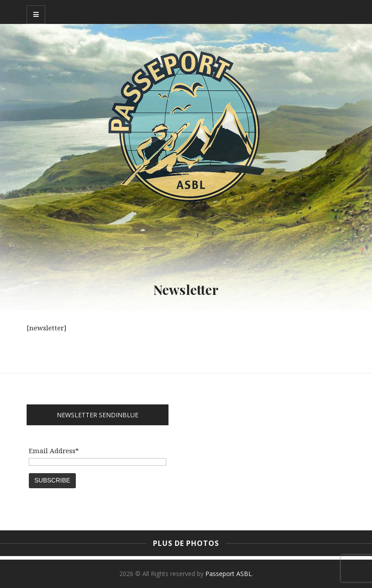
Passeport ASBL (229, 574)
